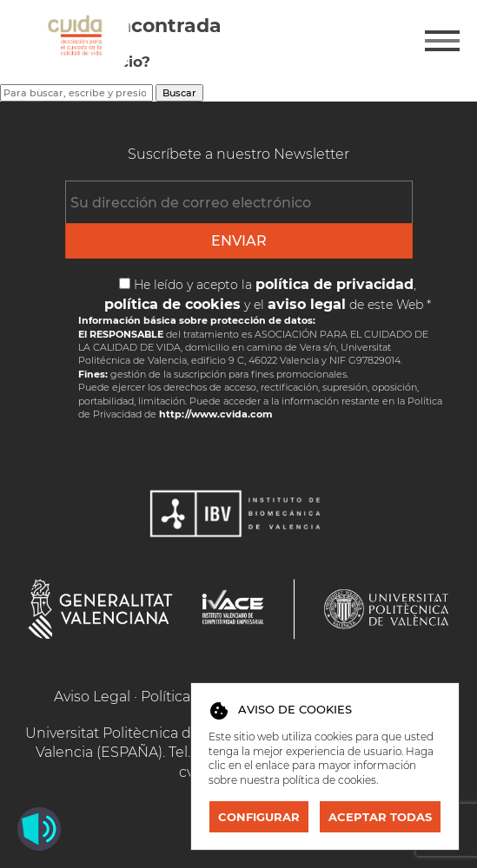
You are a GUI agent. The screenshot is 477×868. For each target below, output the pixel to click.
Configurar (259, 817)
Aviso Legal (92, 697)
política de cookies (329, 780)
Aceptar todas (380, 817)
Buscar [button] (179, 93)
